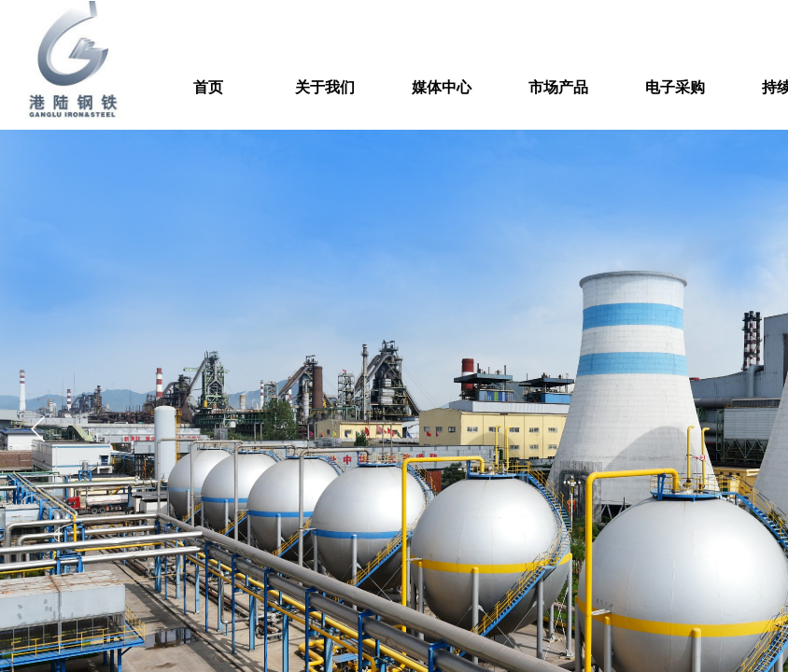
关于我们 (325, 87)
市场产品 (558, 87)
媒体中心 (442, 87)
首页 (208, 87)
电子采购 (675, 87)
